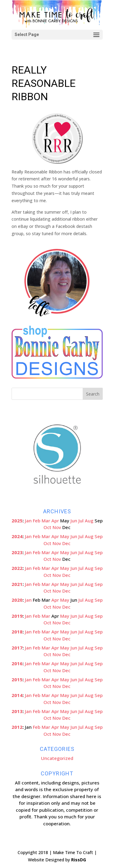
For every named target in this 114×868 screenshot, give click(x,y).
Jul (81, 521)
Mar (46, 521)
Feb (37, 521)
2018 (17, 632)
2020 (17, 600)
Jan (28, 521)
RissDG (79, 860)
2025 (17, 521)
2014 (17, 695)
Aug (89, 521)
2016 (17, 663)
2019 (17, 616)
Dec (66, 543)
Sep (99, 536)
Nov (57, 527)
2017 (17, 648)
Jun (74, 521)
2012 (17, 727)
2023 (17, 552)
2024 (17, 536)
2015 (17, 679)
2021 (17, 584)
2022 (17, 568)
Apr (55, 521)
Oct (47, 527)
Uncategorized (57, 758)
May (65, 536)
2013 (17, 711)
